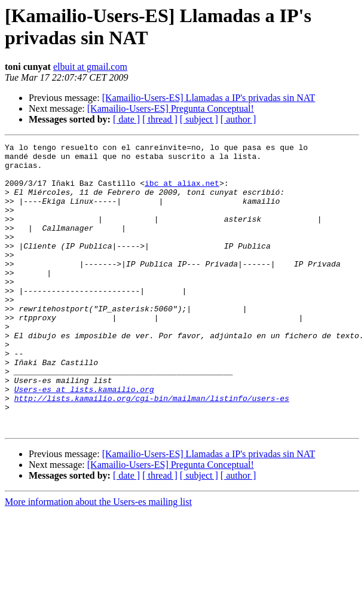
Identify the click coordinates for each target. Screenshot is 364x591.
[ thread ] (160, 119)
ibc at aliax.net (182, 192)
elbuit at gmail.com (90, 67)
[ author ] (238, 119)
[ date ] (126, 119)
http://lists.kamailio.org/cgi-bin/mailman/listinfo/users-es (152, 450)
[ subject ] (199, 119)
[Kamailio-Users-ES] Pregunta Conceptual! (171, 108)
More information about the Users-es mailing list (98, 559)
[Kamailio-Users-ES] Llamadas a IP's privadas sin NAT (209, 98)
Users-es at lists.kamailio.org (84, 439)
